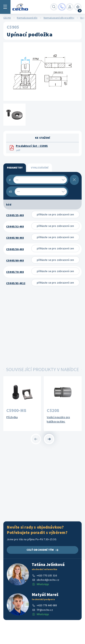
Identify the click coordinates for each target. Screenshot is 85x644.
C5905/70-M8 (15, 272)
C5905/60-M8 (15, 260)
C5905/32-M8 (15, 226)
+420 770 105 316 (47, 575)
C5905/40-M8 (15, 238)
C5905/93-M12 (16, 283)
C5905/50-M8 (15, 249)
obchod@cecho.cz (48, 580)
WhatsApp (43, 584)
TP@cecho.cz (45, 610)
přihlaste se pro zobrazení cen (55, 214)
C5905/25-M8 (15, 215)
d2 (10, 191)
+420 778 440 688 (47, 605)
